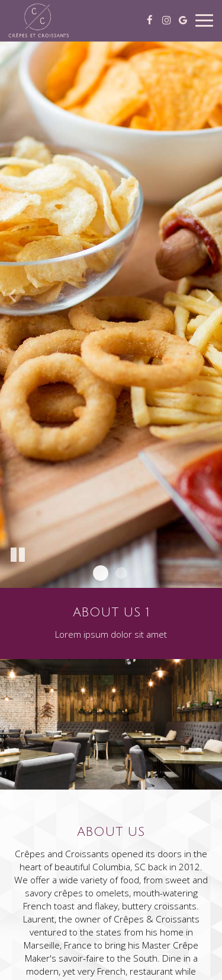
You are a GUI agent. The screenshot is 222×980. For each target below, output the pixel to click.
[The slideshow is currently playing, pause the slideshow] (18, 555)
